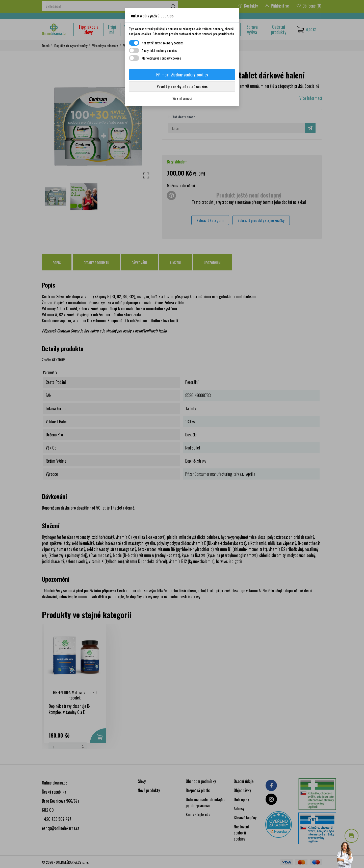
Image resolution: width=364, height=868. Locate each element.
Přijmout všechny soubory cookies (182, 75)
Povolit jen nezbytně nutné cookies (182, 86)
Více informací (182, 98)
